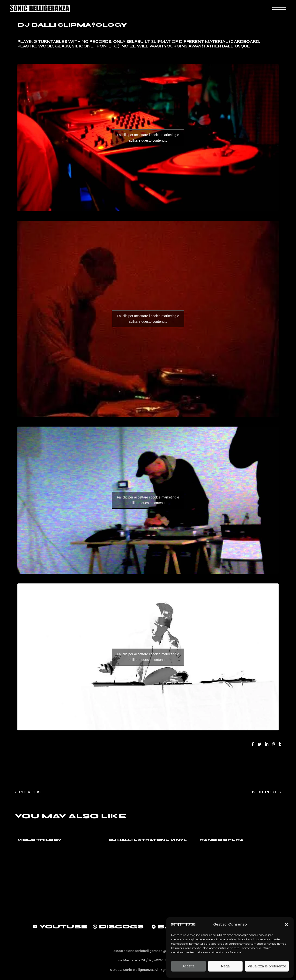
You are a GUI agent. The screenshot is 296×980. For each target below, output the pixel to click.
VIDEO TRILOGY (39, 840)
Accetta (188, 966)
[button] (286, 925)
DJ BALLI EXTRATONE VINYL (148, 840)
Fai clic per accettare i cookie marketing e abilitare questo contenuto (148, 138)
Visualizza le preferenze (267, 966)
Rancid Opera (222, 840)
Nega (225, 966)
